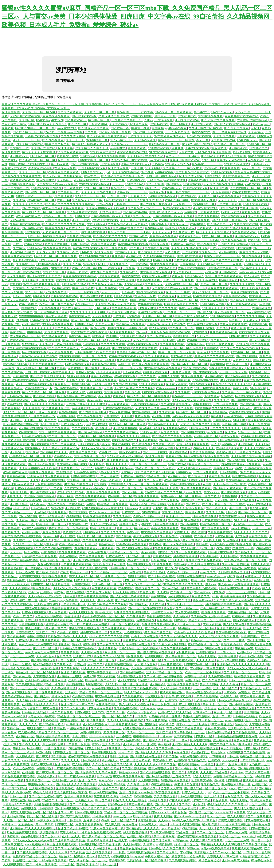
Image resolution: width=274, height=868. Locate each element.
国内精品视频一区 (72, 720)
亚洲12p (103, 264)
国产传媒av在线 (33, 228)
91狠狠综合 (258, 388)
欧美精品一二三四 (14, 460)
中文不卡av (212, 492)
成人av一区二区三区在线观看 (149, 484)
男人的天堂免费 (234, 624)
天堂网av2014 (203, 712)
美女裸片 (57, 120)
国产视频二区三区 (182, 328)
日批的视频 (213, 176)
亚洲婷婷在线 (228, 272)
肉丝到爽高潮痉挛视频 (70, 840)
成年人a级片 (106, 600)
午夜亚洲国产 (110, 472)
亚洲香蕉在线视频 (55, 576)
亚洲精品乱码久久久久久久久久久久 (241, 664)
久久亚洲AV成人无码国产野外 (116, 304)
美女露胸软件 (201, 132)
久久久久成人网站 (73, 136)
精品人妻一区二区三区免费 (176, 140)
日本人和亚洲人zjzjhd (96, 172)
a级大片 (8, 488)
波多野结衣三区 (97, 140)
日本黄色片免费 (237, 832)
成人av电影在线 (18, 300)
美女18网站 (217, 364)
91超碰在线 (112, 416)
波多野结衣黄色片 (28, 216)
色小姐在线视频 (179, 596)
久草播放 (100, 848)
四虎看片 (187, 500)
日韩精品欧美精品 (34, 712)
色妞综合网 (262, 580)
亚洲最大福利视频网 (112, 156)
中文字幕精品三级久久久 (243, 480)
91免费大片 (147, 592)
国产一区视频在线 (260, 816)
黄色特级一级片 (145, 296)
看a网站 (219, 780)
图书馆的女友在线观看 (232, 828)
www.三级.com (122, 816)
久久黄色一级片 (164, 444)
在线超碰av (187, 228)
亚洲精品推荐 (214, 376)
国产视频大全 (204, 536)
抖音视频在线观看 (244, 232)
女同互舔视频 (231, 168)
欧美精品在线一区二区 (216, 524)
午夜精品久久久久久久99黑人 (227, 804)
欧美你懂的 (198, 224)
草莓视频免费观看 (151, 312)
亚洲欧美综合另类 (213, 304)
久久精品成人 (129, 272)
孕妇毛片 (202, 544)
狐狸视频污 (30, 344)
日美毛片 (87, 252)
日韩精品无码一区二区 (124, 552)
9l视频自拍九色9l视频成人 (227, 368)
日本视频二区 (11, 556)
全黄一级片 (184, 444)
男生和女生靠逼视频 (197, 716)
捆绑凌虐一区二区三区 (256, 756)
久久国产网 (27, 120)
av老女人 (87, 468)
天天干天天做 (59, 852)
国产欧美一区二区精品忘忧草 (183, 168)
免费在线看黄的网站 (89, 824)
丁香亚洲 (31, 620)
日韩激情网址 (229, 472)
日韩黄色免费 (199, 428)
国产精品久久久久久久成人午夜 (64, 224)
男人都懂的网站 (231, 380)
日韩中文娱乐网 (162, 612)
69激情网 (22, 320)
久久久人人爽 (72, 264)
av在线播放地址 (175, 180)
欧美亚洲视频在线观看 (185, 160)
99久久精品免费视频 (30, 144)
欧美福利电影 (229, 280)
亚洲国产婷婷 (66, 416)
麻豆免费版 (32, 552)
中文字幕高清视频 (124, 308)
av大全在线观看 (229, 196)
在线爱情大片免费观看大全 (89, 332)
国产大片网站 (31, 208)
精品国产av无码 (222, 112)
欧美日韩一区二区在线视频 (97, 436)
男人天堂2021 (192, 540)
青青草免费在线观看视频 (242, 116)
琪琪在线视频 (49, 832)
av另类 (108, 388)
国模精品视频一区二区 (165, 144)
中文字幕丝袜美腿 (108, 696)
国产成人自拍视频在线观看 (156, 652)
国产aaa (141, 332)
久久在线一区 (22, 540)
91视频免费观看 (180, 720)
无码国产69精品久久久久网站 (224, 184)
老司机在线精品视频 (141, 852)
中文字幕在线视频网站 (93, 596)
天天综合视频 (102, 316)
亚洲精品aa (34, 248)
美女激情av (18, 332)
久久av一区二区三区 (214, 284)
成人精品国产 (169, 536)
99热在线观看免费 (168, 792)
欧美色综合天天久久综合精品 (159, 500)
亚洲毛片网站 (148, 440)
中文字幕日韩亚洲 (94, 608)
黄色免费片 (130, 824)
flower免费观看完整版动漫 (21, 424)
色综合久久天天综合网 (109, 656)
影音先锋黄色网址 (57, 244)
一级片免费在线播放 (123, 724)
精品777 (169, 740)
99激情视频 (74, 516)
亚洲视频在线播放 (42, 788)
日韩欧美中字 (252, 428)
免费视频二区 (70, 468)
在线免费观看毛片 (22, 180)
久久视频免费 (146, 268)
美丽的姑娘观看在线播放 (51, 804)
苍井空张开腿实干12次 (149, 516)
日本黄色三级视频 (229, 204)
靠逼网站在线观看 (260, 420)
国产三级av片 (153, 480)
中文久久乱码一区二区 (146, 460)
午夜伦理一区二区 (215, 704)
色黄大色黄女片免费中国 (36, 644)
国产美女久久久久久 (254, 268)
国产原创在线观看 (84, 116)
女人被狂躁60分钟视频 (197, 144)
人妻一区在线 (67, 660)
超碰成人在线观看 (156, 372)
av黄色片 (211, 272)
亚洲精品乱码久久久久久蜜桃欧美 (33, 828)
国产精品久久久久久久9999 (154, 752)
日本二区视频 (80, 244)
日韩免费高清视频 (231, 440)
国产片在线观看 (53, 140)
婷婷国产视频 (105, 468)
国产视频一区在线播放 (148, 132)
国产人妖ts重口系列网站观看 (107, 136)
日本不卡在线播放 (222, 248)
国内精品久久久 (126, 252)
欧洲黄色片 (148, 708)
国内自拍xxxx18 (243, 548)
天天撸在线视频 (149, 780)
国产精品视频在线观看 (253, 768)
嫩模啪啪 (16, 284)
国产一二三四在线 (230, 264)
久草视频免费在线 (220, 532)
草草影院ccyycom (110, 780)
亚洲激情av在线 (202, 124)
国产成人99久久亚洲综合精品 (184, 508)
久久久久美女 (122, 516)
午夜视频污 (212, 168)
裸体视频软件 (262, 308)
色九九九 (178, 148)
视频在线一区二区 (121, 748)
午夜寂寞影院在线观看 (84, 628)
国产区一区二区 (162, 380)
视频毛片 (245, 744)
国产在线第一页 (251, 404)
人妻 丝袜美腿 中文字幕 (159, 256)
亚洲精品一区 (177, 476)
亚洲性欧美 (65, 148)
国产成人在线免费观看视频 (233, 124)
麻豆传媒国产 (250, 636)
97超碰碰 (90, 264)
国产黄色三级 (120, 128)
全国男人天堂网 (165, 116)
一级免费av (155, 180)
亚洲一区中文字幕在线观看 (224, 276)
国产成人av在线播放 (214, 300)
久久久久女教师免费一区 (46, 364)
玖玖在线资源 (72, 532)
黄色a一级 (63, 200)
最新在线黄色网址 (186, 556)
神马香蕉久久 (11, 532)
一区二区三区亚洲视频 (241, 592)
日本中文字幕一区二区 (94, 160)
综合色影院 (176, 504)
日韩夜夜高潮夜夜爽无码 (234, 700)
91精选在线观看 (200, 384)
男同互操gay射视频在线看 (169, 128)
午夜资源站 (199, 532)
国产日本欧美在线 (64, 444)
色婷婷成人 (183, 404)
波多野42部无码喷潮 (71, 492)
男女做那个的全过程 (104, 272)
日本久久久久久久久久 (225, 428)
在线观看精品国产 (125, 440)
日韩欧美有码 (238, 220)
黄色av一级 (27, 524)
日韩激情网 (244, 248)
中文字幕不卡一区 (219, 580)
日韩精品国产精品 (75, 284)
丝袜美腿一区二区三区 (247, 352)
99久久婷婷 (153, 168)
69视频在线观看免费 (177, 208)
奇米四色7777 (84, 304)
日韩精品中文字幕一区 (127, 120)
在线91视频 (238, 328)
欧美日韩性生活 (102, 376)
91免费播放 (185, 388)
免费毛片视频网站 (129, 360)
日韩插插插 (46, 280)
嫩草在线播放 (41, 444)
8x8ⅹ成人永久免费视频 (233, 244)
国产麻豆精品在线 (159, 776)
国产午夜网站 (90, 296)
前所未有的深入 (130, 452)
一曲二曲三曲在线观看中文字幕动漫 (50, 372)
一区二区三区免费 (22, 656)
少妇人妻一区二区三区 (90, 196)
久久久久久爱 (168, 308)
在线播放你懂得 (87, 864)
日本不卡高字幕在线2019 (32, 488)
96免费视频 (231, 540)
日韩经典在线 (158, 800)
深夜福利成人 (225, 452)
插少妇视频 (124, 536)
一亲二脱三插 (117, 196)
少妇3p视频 (235, 576)
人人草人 (84, 688)
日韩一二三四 (262, 528)
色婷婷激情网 (158, 240)
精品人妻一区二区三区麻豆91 (155, 468)
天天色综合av (46, 656)
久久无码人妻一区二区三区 (125, 488)
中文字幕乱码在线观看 (202, 588)
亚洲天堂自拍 (50, 424)
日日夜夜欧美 (123, 296)
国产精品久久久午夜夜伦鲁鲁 (22, 176)
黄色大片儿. (92, 176)
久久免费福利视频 (220, 676)
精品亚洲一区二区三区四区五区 (37, 672)
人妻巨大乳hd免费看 (123, 312)
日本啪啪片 (200, 332)
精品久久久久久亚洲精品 (213, 232)
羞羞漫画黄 (26, 824)
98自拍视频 (88, 156)
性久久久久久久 (117, 464)
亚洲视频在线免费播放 (47, 188)
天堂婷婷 (230, 692)
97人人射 (95, 408)
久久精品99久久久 (52, 380)
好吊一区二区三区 (250, 432)
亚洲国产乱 (164, 732)
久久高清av (256, 132)
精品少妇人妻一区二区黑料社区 (44, 212)
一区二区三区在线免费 (84, 292)
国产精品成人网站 (60, 580)
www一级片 (14, 240)
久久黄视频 (167, 412)
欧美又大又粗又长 (58, 144)
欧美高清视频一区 (260, 484)
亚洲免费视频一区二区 (90, 456)
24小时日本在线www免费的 (64, 132)
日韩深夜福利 (164, 120)
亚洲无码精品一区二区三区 (97, 660)
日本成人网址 (148, 308)
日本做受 (57, 488)
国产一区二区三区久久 (78, 640)
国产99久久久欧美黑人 (64, 348)
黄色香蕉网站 (46, 180)
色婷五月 (124, 364)
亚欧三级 (209, 160)
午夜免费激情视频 (79, 236)
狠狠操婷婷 (35, 332)
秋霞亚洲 (254, 240)
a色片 (181, 340)
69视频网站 (76, 748)
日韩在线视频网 (173, 680)
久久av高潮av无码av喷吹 (230, 484)
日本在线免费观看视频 (118, 408)
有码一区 (203, 140)
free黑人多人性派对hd (50, 820)
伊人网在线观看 (119, 404)
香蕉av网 (178, 276)
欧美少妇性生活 (232, 748)
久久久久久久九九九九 (28, 204)
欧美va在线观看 (74, 208)
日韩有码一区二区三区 (58, 216)
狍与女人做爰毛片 (14, 168)
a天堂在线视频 (261, 572)
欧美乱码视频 (33, 244)
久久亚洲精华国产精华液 (206, 128)
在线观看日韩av (190, 236)
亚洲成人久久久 (213, 308)
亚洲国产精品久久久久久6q (41, 704)
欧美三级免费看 (24, 768)
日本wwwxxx (48, 260)
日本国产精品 (84, 324)
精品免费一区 (157, 476)
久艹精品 (19, 248)
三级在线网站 (98, 124)
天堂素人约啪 (260, 608)
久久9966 (46, 344)
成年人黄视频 (212, 624)
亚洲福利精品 (218, 412)
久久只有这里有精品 (104, 524)
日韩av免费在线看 (170, 664)
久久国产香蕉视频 (43, 148)
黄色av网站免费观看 (157, 360)
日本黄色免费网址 (97, 740)
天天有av (16, 552)
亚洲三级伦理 (31, 324)
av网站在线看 (246, 136)
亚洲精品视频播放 (31, 428)
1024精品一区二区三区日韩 (196, 628)
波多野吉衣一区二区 (41, 200)
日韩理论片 (74, 820)
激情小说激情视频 (234, 156)
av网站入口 (252, 576)
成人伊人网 (113, 824)
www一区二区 (252, 168)
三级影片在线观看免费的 (42, 136)
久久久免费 (183, 392)
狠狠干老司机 (205, 328)
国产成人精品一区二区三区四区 (206, 788)
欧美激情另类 (188, 808)
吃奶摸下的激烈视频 (220, 344)
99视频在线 (33, 232)
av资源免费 (173, 252)
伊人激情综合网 (145, 664)
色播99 (91, 504)
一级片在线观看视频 (145, 404)
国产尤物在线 (122, 348)
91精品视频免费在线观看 (19, 776)
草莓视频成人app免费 (228, 468)
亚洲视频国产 (119, 264)
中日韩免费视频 (116, 248)
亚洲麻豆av (244, 652)
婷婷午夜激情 (118, 804)
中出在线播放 (73, 188)
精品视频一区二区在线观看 (135, 112)
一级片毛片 (203, 152)
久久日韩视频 (229, 556)
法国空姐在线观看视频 (73, 152)
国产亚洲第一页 (133, 492)
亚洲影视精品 (108, 648)
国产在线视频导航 (172, 344)
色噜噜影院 (44, 768)
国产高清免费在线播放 (82, 212)
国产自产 (105, 132)
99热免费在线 (193, 184)
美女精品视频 (251, 212)
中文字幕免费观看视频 (156, 272)
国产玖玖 (36, 376)
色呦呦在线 (211, 348)
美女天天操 (241, 388)
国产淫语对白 (236, 460)
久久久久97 (222, 400)
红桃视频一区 (242, 616)
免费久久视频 (163, 816)
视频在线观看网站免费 (250, 676)
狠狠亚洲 (50, 500)
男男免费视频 (70, 652)
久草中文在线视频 (246, 224)
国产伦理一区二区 (46, 648)
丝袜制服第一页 (184, 336)
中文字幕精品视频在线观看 (163, 368)
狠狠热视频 (158, 520)
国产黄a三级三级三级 (92, 340)
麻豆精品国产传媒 (104, 364)
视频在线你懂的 (142, 116)
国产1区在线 (131, 700)
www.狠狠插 (224, 812)
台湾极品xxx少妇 (57, 624)
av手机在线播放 (140, 840)
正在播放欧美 (258, 324)
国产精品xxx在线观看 (131, 324)
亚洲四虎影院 (112, 744)
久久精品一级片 (68, 252)
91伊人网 (137, 168)
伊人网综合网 (11, 772)
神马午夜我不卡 (262, 860)
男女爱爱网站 (75, 240)
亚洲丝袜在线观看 (99, 852)
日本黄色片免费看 (176, 668)
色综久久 (104, 856)
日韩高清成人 (40, 300)
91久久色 (91, 132)
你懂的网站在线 (109, 276)
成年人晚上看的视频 (236, 564)
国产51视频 (136, 188)
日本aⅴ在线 (104, 204)
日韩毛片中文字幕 (135, 448)
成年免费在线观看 (150, 304)
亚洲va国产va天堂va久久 (77, 704)
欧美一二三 (21, 480)
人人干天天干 (227, 200)
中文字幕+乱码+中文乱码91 (32, 288)
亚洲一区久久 (88, 780)
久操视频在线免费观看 (25, 224)
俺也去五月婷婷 (209, 860)
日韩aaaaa (106, 368)
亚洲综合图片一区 (206, 436)
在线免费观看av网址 (36, 268)
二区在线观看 (139, 264)
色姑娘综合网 (154, 228)
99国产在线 (223, 548)
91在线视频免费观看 (72, 552)
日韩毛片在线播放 (199, 136)
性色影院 (241, 724)
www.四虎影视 (234, 416)
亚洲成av (231, 432)
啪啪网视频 (29, 308)
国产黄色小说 (198, 476)
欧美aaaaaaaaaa (166, 388)
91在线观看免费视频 (133, 240)
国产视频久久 (153, 740)
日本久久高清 (222, 360)
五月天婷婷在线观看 (92, 168)
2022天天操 (220, 220)
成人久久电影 (237, 816)
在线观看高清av (12, 388)
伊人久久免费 (16, 276)
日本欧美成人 (115, 556)
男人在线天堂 (76, 392)
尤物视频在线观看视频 (95, 184)
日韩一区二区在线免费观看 (47, 236)
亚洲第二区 (260, 784)
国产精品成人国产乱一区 (145, 208)
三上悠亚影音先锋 (178, 132)
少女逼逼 (210, 708)
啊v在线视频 (135, 656)
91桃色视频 (183, 380)
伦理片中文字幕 (42, 764)
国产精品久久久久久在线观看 (44, 404)
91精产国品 (170, 756)
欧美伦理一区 (11, 208)
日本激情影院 (187, 196)
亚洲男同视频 (11, 112)
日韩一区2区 (18, 796)
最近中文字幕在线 (245, 476)
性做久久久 (135, 228)
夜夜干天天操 (167, 708)
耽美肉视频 (126, 588)
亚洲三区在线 (81, 220)
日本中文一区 (131, 512)
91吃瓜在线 (190, 252)
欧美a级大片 (104, 612)
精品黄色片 (142, 528)
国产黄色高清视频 (91, 432)
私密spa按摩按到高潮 (216, 848)
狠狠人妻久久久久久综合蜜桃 (109, 636)
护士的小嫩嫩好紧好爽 (94, 256)
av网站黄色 (186, 152)
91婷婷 (61, 368)
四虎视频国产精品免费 (25, 800)
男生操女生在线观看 (65, 608)
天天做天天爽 (46, 252)
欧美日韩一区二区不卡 (52, 524)
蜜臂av (96, 744)
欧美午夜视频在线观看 (245, 412)
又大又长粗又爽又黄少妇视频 (200, 424)
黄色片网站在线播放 (119, 664)
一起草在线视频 (49, 308)
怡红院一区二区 (230, 836)
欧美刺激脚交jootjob (39, 388)
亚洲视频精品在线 (175, 428)
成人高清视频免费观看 (202, 324)
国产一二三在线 (234, 640)
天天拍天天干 (226, 652)
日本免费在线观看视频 (217, 520)
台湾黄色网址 (86, 280)
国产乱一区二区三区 (62, 436)
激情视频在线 (187, 116)
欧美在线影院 (42, 588)
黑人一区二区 (34, 292)
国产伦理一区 (78, 124)
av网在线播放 (81, 584)
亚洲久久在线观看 (187, 120)
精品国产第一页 (99, 120)
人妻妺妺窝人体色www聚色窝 (57, 184)
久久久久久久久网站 (251, 316)
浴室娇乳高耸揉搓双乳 (170, 136)
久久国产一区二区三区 (100, 112)
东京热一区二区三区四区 (39, 112)
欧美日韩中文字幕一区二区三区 (188, 192)
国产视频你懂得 (247, 356)
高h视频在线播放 (114, 560)
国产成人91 (205, 312)
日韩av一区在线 (46, 412)
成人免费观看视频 (57, 476)
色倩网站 (190, 212)
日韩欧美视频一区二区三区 (128, 568)
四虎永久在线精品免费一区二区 (182, 648)
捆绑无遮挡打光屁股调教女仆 (29, 164)
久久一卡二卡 (75, 140)
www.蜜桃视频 (67, 128)
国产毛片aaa (202, 592)
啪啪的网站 (202, 408)
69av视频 (164, 744)
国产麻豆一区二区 (150, 660)
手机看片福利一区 (157, 856)
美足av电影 (95, 400)
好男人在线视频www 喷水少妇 (103, 508)
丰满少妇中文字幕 (190, 256)
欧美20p (33, 592)
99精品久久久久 (204, 448)
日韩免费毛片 (229, 208)
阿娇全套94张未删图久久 (181, 304)
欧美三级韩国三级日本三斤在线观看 (96, 268)
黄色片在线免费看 (99, 228)
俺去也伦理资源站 (223, 140)
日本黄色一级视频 (103, 360)
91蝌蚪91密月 (61, 268)
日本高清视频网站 (84, 476)
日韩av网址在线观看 (89, 812)
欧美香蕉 (8, 128)
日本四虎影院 (136, 180)
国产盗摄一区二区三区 (256, 496)
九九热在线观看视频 (16, 444)
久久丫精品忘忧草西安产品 (146, 156)
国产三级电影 (180, 124)
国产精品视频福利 (238, 376)
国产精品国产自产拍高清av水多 (123, 176)
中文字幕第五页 (68, 192)
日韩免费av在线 (180, 372)
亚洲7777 (103, 280)
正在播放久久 (182, 776)
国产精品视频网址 (245, 732)
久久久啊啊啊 (31, 408)
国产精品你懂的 (110, 844)
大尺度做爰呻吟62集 (56, 408)
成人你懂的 (100, 424)
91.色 (215, 596)
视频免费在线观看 (234, 216)
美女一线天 (136, 628)
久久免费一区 (82, 260)
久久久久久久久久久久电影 (88, 312)
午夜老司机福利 (138, 560)
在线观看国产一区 (148, 588)
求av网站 (196, 668)
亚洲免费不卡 (19, 156)
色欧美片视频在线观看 (88, 248)
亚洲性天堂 (73, 508)
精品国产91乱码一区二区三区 (35, 128)
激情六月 (107, 296)
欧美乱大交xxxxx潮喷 (254, 252)
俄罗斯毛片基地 (182, 356)
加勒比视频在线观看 (150, 292)
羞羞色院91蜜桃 (68, 156)
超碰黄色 (193, 848)
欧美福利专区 (163, 260)
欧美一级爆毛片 (83, 288)
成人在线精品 (179, 452)
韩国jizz (59, 592)
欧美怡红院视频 (198, 340)
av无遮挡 (120, 564)
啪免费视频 (229, 784)
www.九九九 (194, 492)
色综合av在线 (259, 508)
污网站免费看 (164, 172)
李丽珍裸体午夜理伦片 (114, 116)
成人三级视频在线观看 (102, 380)
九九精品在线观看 (126, 708)
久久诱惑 (19, 200)
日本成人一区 (204, 736)
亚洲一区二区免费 (97, 188)
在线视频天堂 (65, 280)
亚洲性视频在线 (159, 148)
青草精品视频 (16, 476)
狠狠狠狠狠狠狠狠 (31, 316)
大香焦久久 (182, 532)
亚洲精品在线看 (222, 172)
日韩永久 (126, 796)
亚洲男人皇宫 (19, 504)
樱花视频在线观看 (214, 612)
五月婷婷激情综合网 (258, 468)
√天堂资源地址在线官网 (19, 440)
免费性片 (245, 692)
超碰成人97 (157, 192)
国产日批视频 (155, 184)
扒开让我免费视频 (116, 460)
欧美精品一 (62, 384)
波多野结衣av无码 (185, 360)
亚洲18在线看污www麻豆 (137, 792)
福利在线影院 (28, 432)
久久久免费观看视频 (126, 172)
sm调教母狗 (74, 724)
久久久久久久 (254, 260)
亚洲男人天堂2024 (178, 164)
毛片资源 (46, 520)
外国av (149, 120)
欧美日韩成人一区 (116, 320)
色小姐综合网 (159, 160)
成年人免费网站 (120, 412)
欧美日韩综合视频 (37, 680)
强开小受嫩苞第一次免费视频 (77, 396)
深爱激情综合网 (53, 744)
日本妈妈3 (82, 216)
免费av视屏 (143, 416)
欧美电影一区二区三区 (132, 192)
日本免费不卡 (159, 224)
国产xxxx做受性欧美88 (179, 544)
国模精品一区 (208, 252)
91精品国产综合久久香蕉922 (47, 124)
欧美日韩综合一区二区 (56, 560)
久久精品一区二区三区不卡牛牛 (181, 348)
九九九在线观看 (83, 428)
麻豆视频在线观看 (248, 396)
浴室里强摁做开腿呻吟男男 (42, 284)
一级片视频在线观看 (49, 484)
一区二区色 (102, 308)
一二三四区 (67, 864)
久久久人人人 (162, 232)
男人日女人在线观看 (248, 808)
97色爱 (83, 460)
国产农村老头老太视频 (156, 204)
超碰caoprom (261, 124)
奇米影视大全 (204, 852)
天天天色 (65, 260)
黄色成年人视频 (65, 168)
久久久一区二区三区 (33, 172)
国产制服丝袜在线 (193, 432)
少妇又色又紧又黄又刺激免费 (223, 260)
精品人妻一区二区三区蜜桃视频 (56, 256)
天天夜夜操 (230, 760)
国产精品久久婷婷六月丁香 (248, 300)
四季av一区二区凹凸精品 (183, 156)
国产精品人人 (154, 284)
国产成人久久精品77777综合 (240, 348)
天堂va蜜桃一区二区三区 (27, 220)
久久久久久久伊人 (147, 764)
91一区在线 (123, 540)
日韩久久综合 (250, 288)
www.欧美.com (216, 576)
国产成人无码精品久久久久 (179, 636)
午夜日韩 (19, 748)
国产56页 (171, 568)
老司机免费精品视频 (162, 196)
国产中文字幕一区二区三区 (174, 748)
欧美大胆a (43, 120)
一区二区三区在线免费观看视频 (28, 608)
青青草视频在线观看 (56, 116)
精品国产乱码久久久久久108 (232, 384)
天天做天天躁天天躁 (16, 584)
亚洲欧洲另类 (219, 188)
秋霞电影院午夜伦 (190, 708)
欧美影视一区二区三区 (120, 652)
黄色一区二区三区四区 (87, 320)
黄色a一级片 (65, 496)
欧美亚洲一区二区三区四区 (218, 768)
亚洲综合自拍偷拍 (103, 152)
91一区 (117, 580)
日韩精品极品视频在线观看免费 (169, 332)
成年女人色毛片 (56, 316)
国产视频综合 (262, 544)
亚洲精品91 (97, 464)
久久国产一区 (208, 196)
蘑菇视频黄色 (223, 740)
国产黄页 (92, 368)
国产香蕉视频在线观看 (101, 240)
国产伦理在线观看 (157, 356)
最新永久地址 (242, 152)
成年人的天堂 (262, 360)
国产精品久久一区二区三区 (253, 552)
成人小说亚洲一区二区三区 (37, 160)
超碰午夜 (172, 228)
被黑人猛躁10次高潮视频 (194, 420)
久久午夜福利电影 (64, 688)
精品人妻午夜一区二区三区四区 (129, 232)
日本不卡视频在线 (206, 472)
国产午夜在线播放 (90, 416)
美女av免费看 (52, 208)
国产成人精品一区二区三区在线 (224, 504)
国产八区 (200, 288)
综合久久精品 (252, 628)
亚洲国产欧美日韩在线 (73, 828)
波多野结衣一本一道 (62, 460)
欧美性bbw (218, 752)
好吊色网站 (159, 560)
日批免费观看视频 (58, 220)
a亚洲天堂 (243, 344)
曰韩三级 (91, 544)
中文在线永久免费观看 (157, 532)
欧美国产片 (103, 800)
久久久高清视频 (207, 280)
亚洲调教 (180, 760)
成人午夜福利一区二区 (188, 272)
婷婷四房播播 (143, 796)
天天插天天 (88, 600)
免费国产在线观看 (70, 112)
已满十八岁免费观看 (145, 636)
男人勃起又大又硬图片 (17, 312)
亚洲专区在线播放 (223, 316)
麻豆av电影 (59, 680)
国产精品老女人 (251, 688)
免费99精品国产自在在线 (193, 172)
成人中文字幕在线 (187, 612)
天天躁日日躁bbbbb (108, 640)
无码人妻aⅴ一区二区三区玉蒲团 (154, 340)
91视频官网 (21, 376)
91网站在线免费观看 (164, 264)
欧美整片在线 (55, 228)
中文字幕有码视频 (204, 200)
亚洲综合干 (17, 452)
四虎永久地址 (84, 580)
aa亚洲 (256, 128)
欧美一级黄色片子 (103, 528)
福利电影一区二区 (120, 496)
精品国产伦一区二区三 (194, 568)
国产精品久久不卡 (220, 224)
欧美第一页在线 (78, 272)
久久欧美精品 (206, 264)
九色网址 (145, 508)
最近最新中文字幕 (94, 232)
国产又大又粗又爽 (113, 180)
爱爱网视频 (252, 712)
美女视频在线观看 (207, 748)
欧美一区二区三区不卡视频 (177, 352)
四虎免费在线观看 (78, 364)
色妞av (164, 824)
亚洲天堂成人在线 (256, 204)
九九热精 (118, 256)
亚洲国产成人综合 (191, 176)
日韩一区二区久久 (95, 356)
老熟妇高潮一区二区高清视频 (68, 528)
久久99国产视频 (224, 136)
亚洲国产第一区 (54, 272)
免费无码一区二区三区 (201, 440)
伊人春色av (65, 180)
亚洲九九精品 (135, 184)
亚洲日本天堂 (222, 716)
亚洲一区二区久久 (226, 688)
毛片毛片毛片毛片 (233, 596)
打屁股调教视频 (48, 440)
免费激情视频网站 (207, 216)
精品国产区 (119, 188)
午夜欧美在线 (121, 444)
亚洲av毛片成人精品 (236, 860)
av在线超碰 (255, 160)
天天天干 (118, 184)
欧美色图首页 (97, 552)
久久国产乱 (157, 604)
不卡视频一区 (182, 204)
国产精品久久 (211, 156)
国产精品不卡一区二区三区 (129, 144)
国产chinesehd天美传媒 (105, 512)
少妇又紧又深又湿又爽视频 (125, 456)
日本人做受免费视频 (88, 620)
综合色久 (203, 352)
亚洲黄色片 (35, 476)
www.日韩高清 (32, 760)
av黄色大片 (14, 720)
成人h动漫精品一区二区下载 (36, 368)
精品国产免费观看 (244, 568)
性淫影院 (186, 700)
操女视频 (98, 336)
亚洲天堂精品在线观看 (242, 304)
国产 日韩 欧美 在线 (42, 464)
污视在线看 (91, 344)
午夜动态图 (133, 392)
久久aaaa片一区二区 (185, 300)
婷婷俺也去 (41, 296)
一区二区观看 (202, 688)
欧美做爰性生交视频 (246, 192)
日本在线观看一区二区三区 (25, 340)
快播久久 (166, 320)
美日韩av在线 (60, 164)
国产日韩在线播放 (67, 808)
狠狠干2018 (153, 188)
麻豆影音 (235, 320)
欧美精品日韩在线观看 (256, 436)
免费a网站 (119, 228)
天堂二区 (208, 548)
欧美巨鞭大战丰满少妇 (101, 680)
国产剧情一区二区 (238, 308)
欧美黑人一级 (80, 572)
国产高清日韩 (11, 612)
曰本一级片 (252, 748)
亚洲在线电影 (155, 656)
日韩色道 (128, 292)
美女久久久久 (11, 760)
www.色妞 (249, 836)
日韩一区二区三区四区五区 (148, 464)
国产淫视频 (186, 408)
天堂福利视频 (134, 284)
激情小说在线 (159, 124)
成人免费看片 (58, 612)
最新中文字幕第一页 (236, 176)
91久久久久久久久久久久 (36, 328)
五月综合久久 (234, 796)
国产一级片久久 (217, 508)
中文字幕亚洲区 (222, 724)
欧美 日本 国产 (23, 616)
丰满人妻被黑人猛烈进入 (192, 316)
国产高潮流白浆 (167, 852)
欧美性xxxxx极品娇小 (231, 160)
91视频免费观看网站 (211, 460)
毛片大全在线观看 (146, 536)
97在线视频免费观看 (175, 780)
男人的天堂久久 (55, 376)
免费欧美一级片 (80, 336)
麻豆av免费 (98, 328)
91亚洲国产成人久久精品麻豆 (235, 500)
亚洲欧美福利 (114, 392)
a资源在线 (134, 316)
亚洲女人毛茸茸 (177, 384)
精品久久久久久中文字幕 (39, 152)
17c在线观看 (167, 296)
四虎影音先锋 (231, 212)
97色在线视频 (163, 564)
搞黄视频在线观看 (104, 752)
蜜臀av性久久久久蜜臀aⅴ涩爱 (215, 356)
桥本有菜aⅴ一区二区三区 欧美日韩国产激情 (191, 496)
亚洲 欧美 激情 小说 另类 (140, 744)
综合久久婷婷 (202, 776)
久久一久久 (263, 728)
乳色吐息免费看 (107, 288)
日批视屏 (129, 268)
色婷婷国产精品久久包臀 (162, 488)
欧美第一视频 (141, 128)
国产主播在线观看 (205, 372)
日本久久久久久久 (140, 136)
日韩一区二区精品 (241, 680)
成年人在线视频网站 (192, 268)
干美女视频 (80, 736)
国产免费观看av (76, 120)
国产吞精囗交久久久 (54, 452)
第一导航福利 (34, 568)
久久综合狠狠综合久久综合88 (106, 208)
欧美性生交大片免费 (207, 296)
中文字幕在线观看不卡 (231, 632)
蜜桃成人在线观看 (42, 472)
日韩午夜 (155, 848)
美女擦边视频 (258, 536)
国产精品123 (33, 720)
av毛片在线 (253, 184)
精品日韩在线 (114, 200)
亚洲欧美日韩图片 (22, 252)
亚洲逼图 (28, 772)
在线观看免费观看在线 (64, 172)
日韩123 (231, 512)
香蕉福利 (119, 396)
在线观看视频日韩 (255, 780)
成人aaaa (211, 584)
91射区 (18, 244)
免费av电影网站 (190, 308)
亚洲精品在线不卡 (247, 236)
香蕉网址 (112, 336)
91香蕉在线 (205, 228)
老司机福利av (196, 344)
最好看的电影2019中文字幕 (253, 172)
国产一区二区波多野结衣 (145, 608)
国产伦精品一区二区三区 (241, 672)
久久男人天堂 (75, 380)
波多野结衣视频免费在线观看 (27, 348)
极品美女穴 (202, 112)
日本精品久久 (259, 148)
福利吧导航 (27, 184)
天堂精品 (127, 472)
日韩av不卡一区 (190, 624)
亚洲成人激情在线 (34, 528)
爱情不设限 (104, 776)
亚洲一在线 (68, 536)
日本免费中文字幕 (257, 820)
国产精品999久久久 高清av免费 (96, 772)
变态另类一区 (239, 508)
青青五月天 (125, 528)
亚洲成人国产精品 (133, 336)
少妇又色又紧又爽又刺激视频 (155, 472)
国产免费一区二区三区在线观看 (115, 260)
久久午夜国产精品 (227, 228)
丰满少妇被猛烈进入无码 (166, 212)
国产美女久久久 (166, 804)
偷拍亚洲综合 (262, 408)
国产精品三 (10, 576)
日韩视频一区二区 (126, 204)
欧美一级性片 (28, 304)
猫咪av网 (51, 544)
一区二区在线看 (55, 748)
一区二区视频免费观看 (48, 692)
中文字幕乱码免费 (253, 696)
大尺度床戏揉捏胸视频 (252, 120)
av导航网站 (118, 148)
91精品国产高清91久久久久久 (183, 584)
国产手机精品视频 (45, 556)
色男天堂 (89, 676)
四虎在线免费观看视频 (132, 152)
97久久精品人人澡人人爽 (92, 148)
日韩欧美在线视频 (198, 220)
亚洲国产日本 (161, 416)
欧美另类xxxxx (247, 140)
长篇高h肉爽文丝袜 (205, 380)
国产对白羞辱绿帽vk (93, 412)
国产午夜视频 (220, 352)
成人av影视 (252, 276)
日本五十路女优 (108, 476)
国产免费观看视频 (66, 388)
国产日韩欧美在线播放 (42, 864)
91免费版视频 (252, 256)
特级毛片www (202, 600)
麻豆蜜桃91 (76, 368)
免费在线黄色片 (80, 316)
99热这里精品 (178, 464)
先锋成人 (116, 632)
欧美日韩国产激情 (251, 656)
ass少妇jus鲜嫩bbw (224, 444)
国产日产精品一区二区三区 (109, 572)
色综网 (106, 444)
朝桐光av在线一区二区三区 (34, 196)
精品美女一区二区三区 (207, 164)
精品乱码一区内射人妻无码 (91, 144)
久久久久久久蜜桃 (242, 284)
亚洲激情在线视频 (229, 628)
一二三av (13, 308)
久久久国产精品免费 (214, 772)
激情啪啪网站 (202, 404)
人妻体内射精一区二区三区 (249, 188)
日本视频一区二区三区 (180, 312)
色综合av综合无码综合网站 (191, 416)
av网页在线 (95, 392)
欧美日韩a (198, 580)
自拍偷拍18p (230, 496)
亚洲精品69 (134, 256)
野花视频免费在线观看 (73, 420)
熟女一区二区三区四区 (218, 236)
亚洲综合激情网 (13, 628)
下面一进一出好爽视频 (162, 176)
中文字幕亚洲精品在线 (72, 464)
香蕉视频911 (64, 472)
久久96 (35, 480)
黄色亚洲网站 (183, 320)
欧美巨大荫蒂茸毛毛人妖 (126, 356)
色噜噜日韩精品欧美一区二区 (137, 352)
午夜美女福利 (43, 792)
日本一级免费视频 (226, 404)
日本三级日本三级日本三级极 (143, 580)
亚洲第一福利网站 (139, 836)
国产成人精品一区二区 (28, 132)
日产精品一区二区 (43, 156)
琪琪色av (182, 740)
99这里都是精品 (162, 784)
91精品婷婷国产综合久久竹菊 (111, 216)
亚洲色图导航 (139, 124)
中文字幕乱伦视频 (157, 248)
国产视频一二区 (237, 364)
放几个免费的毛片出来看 (51, 312)
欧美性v (219, 712)
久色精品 (41, 512)
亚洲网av (16, 420)
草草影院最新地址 (149, 280)
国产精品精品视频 (234, 240)
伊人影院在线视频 (61, 352)
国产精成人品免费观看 (94, 128)
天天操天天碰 (212, 540)
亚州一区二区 (67, 160)
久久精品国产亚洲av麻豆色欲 (128, 224)
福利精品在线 (61, 288)
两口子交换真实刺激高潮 (229, 132)
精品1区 (217, 416)
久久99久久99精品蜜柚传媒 (190, 248)
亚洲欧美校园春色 (95, 724)
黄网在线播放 (146, 620)
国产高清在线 (64, 196)
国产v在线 (167, 404)
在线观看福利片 (252, 228)
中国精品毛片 (138, 236)
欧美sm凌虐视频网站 (104, 792)
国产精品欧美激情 (135, 212)
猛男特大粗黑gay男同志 (136, 524)
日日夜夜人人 (137, 196)
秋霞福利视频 (147, 820)
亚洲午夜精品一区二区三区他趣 (31, 456)
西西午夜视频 (30, 836)
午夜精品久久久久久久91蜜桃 (221, 844)
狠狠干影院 (21, 508)
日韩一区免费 (22, 296)
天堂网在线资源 (56, 292)
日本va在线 (83, 712)
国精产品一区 (16, 728)
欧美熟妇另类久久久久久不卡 (208, 180)
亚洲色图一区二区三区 (135, 288)
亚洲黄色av (212, 396)
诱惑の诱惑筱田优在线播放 (129, 160)
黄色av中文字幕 (216, 728)
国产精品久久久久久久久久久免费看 (70, 204)
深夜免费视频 (68, 556)
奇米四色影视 (209, 556)
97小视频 (147, 172)
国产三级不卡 (142, 216)
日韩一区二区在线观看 (125, 624)
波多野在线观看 (125, 376)
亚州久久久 (15, 496)
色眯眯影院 (80, 408)
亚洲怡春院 (62, 764)
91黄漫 (26, 556)
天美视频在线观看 (198, 148)
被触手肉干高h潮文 (108, 700)
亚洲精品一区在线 (69, 676)
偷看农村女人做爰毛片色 (140, 640)
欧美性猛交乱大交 (158, 400)
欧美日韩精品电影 (177, 200)
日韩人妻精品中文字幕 (92, 300)
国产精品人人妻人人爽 (87, 200)
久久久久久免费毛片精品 (98, 192)
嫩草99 (261, 620)
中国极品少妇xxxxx (41, 784)
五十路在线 (124, 736)
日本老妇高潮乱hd (73, 604)
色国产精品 (193, 680)
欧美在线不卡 (63, 456)
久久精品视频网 (145, 140)
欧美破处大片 (40, 320)
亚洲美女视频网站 (122, 332)
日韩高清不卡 (260, 164)
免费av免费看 (243, 740)
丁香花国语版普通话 (68, 344)
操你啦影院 (62, 644)
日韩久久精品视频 (125, 592)
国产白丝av (174, 184)
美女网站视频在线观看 (133, 244)
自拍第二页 (166, 552)
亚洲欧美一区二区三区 (83, 480)
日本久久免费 (147, 376)
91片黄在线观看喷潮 (163, 152)
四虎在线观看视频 (104, 588)
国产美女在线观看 (43, 492)
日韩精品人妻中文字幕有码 (78, 648)
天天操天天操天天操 (128, 368)
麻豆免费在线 (137, 148)
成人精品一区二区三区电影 (128, 424)
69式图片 (193, 772)
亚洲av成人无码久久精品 (175, 712)
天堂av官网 (231, 856)
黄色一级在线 (234, 720)
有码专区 (105, 396)
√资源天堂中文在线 (106, 220)
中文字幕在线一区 (145, 412)
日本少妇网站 (239, 336)
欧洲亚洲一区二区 (178, 516)
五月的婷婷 (91, 820)
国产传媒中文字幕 (244, 400)
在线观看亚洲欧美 (15, 364)
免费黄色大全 (263, 740)
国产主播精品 (148, 724)
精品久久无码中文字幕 (134, 380)
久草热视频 (215, 840)
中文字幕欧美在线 (141, 804)
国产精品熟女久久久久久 (110, 236)
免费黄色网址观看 (257, 440)
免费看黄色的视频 (132, 420)
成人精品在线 (159, 328)
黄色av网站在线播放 (234, 324)
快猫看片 (237, 448)
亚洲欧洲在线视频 (211, 116)
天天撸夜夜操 (25, 756)
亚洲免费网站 (88, 500)
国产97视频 (175, 520)
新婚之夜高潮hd (110, 212)
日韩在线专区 (88, 844)
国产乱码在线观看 (18, 692)
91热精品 (158, 164)
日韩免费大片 (37, 580)
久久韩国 (127, 416)
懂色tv (252, 492)
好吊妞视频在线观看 (39, 360)
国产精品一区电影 (171, 440)
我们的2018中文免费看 (22, 380)
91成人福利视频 (78, 376)
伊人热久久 (95, 664)
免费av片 (133, 532)
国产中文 (43, 756)
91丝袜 (158, 508)
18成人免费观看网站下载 (107, 828)
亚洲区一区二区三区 (27, 140)
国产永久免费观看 (237, 128)
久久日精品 (29, 280)
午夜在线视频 (190, 528)
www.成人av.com (120, 340)
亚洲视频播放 (11, 152)
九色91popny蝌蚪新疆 (96, 348)
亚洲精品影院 (238, 148)
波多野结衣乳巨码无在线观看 (241, 464)
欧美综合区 (76, 680)
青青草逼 (123, 668)
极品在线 (227, 396)
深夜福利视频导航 (41, 168)
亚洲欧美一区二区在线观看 (237, 708)
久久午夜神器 (119, 124)
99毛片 (105, 820)
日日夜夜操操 (221, 192)
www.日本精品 (257, 504)
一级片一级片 (102, 384)
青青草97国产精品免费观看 (184, 456)
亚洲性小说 (184, 296)
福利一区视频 (122, 132)
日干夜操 (119, 852)
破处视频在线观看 (235, 296)
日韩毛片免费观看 (34, 436)
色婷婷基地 (51, 720)
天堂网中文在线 (30, 576)
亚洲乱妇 (72, 692)
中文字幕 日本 (20, 148)
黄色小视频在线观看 (106, 688)
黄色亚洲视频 (249, 208)
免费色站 (136, 572)
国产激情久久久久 (151, 252)
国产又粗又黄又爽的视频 (218, 120)
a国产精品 (136, 248)
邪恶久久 (50, 420)
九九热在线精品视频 (224, 332)
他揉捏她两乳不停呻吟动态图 (44, 240)
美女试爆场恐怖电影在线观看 (22, 536)
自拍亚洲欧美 (85, 372)
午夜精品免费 (16, 580)
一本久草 (119, 316)
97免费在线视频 (13, 620)
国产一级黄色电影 (159, 336)
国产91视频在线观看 (85, 164)
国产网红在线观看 (234, 492)
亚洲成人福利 (160, 244)
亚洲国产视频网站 (237, 164)
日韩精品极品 (178, 812)
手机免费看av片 (184, 232)
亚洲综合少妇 (150, 432)
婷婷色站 (205, 360)
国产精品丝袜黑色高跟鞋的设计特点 (156, 540)
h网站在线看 (95, 684)
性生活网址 (53, 340)
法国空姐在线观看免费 (143, 344)
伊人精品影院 (117, 608)
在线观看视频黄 (189, 764)
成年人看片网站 (164, 836)
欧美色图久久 (43, 540)
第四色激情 (219, 148)
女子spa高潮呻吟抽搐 (231, 660)
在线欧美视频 (129, 788)
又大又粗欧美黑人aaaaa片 (194, 468)
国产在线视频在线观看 (32, 852)
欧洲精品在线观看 (171, 220)
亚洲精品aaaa (125, 468)
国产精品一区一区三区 (230, 144)
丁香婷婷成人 (117, 484)
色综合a (169, 608)
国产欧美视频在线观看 (155, 772)
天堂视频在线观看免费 (25, 116)
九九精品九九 (197, 760)
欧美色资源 (255, 460)
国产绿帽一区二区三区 (41, 192)
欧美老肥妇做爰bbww (135, 164)
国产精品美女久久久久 (163, 424)
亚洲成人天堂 (64, 812)
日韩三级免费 (25, 572)
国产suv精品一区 (121, 140)
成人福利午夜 (27, 732)
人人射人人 (251, 320)
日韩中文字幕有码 (43, 416)
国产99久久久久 (30, 744)
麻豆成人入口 (179, 224)
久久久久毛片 (230, 684)
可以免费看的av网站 (194, 756)
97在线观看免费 (180, 800)
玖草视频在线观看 (196, 188)
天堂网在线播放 (209, 212)
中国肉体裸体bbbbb (232, 516)
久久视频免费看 (92, 652)
